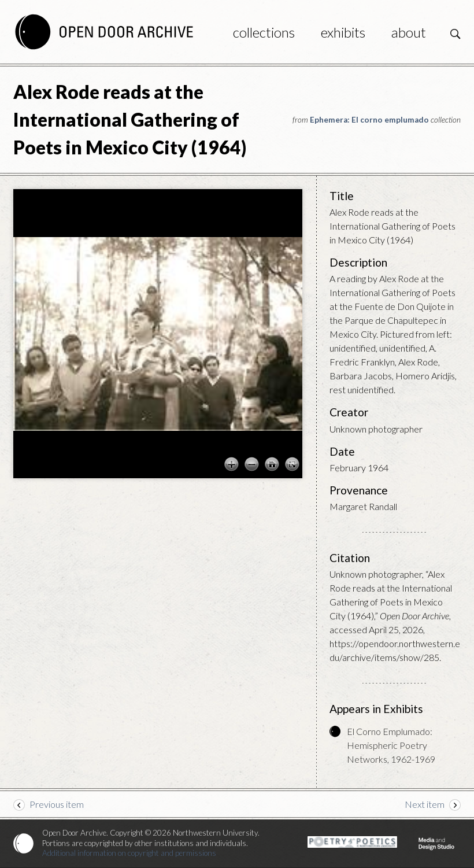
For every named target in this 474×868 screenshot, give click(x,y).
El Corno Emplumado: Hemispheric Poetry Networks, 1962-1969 (391, 745)
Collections (264, 32)
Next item (425, 804)
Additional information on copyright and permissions (129, 853)
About (409, 32)
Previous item (57, 804)
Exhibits (343, 32)
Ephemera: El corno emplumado (369, 120)
